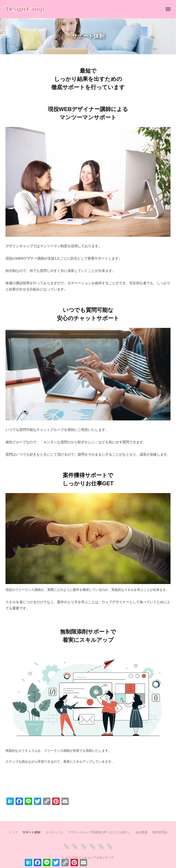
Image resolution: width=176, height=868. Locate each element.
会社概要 (142, 832)
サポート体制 (31, 832)
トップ (13, 832)
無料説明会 (160, 832)
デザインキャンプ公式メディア (93, 858)
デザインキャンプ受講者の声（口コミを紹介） (99, 832)
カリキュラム (54, 832)
